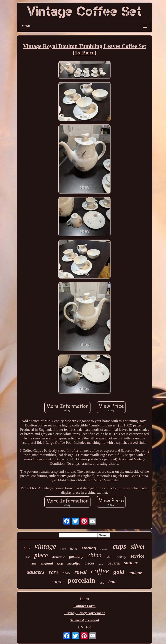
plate (101, 564)
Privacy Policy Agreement (85, 613)
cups (119, 546)
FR (89, 627)
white (60, 564)
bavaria (114, 563)
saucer (131, 563)
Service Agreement (85, 620)
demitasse (59, 557)
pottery (122, 557)
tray (66, 573)
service (137, 556)
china (94, 555)
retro (63, 549)
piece (41, 555)
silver (138, 546)
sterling (89, 548)
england (47, 563)
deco (34, 564)
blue (27, 548)
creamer (104, 549)
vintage (45, 546)
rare (53, 572)
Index (85, 599)
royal (81, 572)
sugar (57, 581)
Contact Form (85, 606)
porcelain (81, 580)
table (102, 583)
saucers (36, 572)
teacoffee (74, 564)
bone (113, 582)
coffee (100, 571)
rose (27, 557)
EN (81, 627)
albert (109, 557)
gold (119, 572)
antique (135, 573)
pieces (89, 563)
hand (73, 548)
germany (76, 557)
